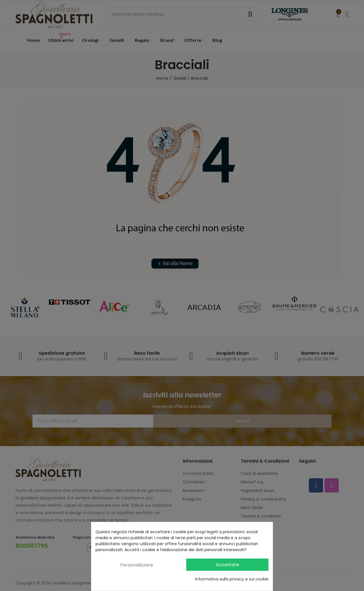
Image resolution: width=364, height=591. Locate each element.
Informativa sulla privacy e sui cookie (232, 579)
